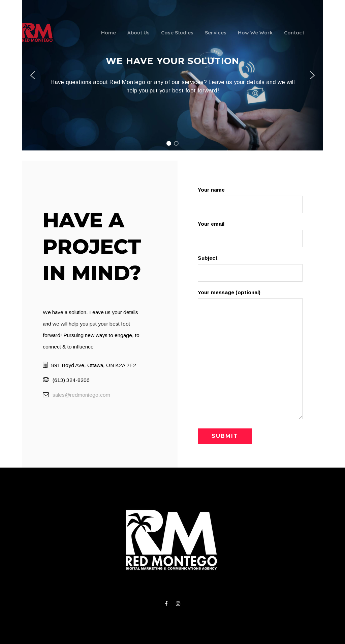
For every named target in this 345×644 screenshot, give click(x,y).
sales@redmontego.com (81, 395)
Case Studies (177, 33)
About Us (138, 33)
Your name (250, 200)
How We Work (255, 33)
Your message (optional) (250, 356)
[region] (172, 75)
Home (108, 33)
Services (216, 33)
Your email (250, 234)
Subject (250, 268)
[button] (33, 75)
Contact (294, 33)
